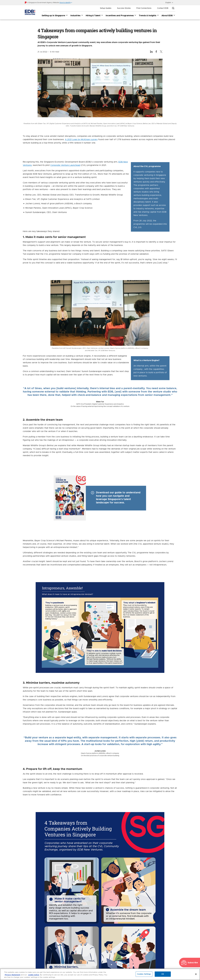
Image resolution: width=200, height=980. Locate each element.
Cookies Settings (144, 974)
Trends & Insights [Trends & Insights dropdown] (149, 15)
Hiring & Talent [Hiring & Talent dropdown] (94, 15)
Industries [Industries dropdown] (77, 15)
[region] (100, 974)
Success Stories (124, 8)
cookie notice (34, 975)
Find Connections (144, 8)
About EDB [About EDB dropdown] (168, 15)
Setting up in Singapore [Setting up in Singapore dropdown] (55, 15)
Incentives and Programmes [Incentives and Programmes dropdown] (121, 15)
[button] (66, 3)
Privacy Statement (12, 975)
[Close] (196, 974)
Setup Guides (106, 8)
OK (163, 974)
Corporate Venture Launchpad (65, 165)
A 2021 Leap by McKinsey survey (81, 140)
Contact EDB (163, 8)
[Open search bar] (173, 8)
